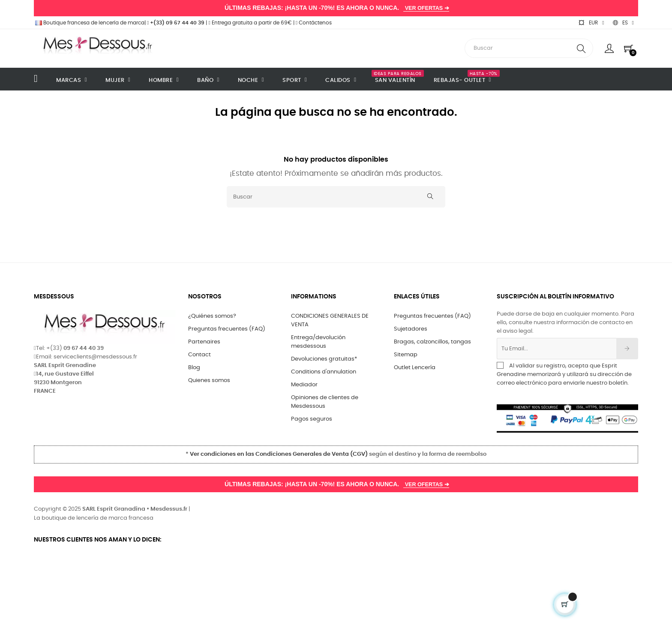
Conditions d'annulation (324, 372)
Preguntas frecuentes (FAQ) (227, 329)
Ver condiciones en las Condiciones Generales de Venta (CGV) (279, 454)
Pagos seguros (312, 419)
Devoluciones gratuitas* (324, 359)
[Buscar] (336, 197)
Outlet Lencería (415, 368)
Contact (199, 355)
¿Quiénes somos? (212, 316)
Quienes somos (209, 381)
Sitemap (406, 355)
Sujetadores (411, 329)
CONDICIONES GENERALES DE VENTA (330, 321)
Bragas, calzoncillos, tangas (432, 342)
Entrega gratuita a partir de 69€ (250, 23)
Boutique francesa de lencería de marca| (90, 23)
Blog (194, 368)
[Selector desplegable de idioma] (623, 23)
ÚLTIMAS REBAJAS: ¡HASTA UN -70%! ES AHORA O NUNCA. (336, 8)
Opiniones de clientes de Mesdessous (325, 402)
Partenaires (204, 342)
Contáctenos (314, 23)
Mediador (304, 385)
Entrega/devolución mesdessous (318, 342)
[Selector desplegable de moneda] (591, 23)
